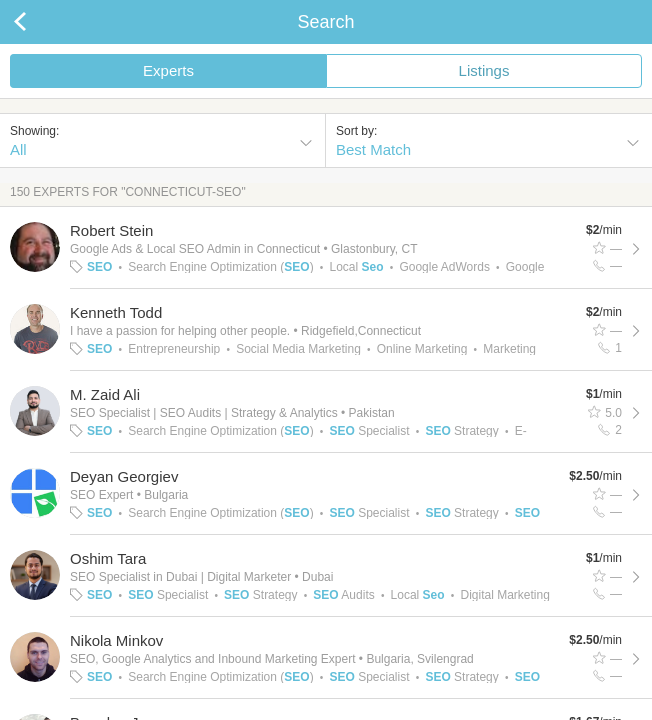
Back (40, 22)
